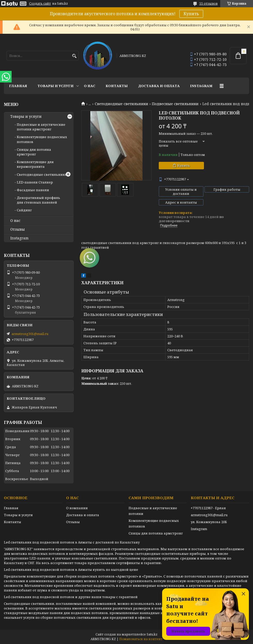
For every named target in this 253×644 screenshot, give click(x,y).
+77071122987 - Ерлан (208, 508)
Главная (18, 86)
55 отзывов (208, 3)
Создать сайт (40, 4)
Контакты (117, 86)
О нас (90, 86)
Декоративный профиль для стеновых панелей (38, 200)
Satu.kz (152, 634)
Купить (191, 14)
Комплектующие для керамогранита (35, 164)
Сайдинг (24, 210)
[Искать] (74, 56)
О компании (77, 508)
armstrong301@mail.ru (30, 334)
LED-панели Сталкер (35, 182)
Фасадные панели (33, 190)
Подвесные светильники (175, 104)
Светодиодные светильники (121, 104)
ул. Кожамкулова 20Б (209, 522)
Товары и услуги (56, 86)
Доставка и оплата (159, 86)
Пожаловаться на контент (141, 639)
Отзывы (18, 229)
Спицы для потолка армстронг (34, 152)
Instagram (201, 86)
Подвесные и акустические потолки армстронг (41, 127)
